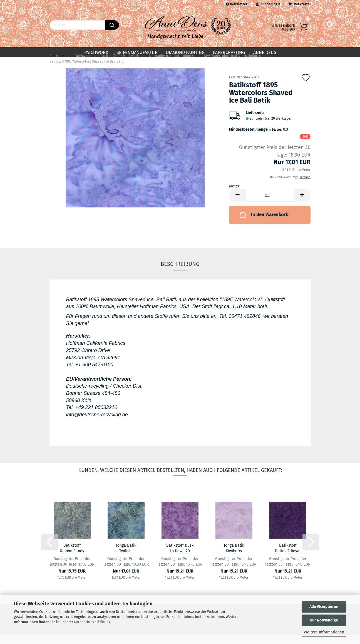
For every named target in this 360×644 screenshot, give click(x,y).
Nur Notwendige (324, 620)
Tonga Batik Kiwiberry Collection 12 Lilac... (234, 556)
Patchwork (96, 52)
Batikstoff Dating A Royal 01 (288, 556)
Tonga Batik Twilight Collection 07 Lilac (126, 556)
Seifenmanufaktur (137, 52)
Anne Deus (265, 52)
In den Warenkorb (264, 223)
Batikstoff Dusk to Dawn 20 (180, 556)
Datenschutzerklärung (92, 622)
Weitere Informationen (324, 632)
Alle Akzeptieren (324, 607)
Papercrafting (229, 52)
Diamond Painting (185, 52)
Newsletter (237, 4)
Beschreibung (180, 273)
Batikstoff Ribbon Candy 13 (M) (72, 556)
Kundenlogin (268, 4)
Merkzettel (300, 4)
